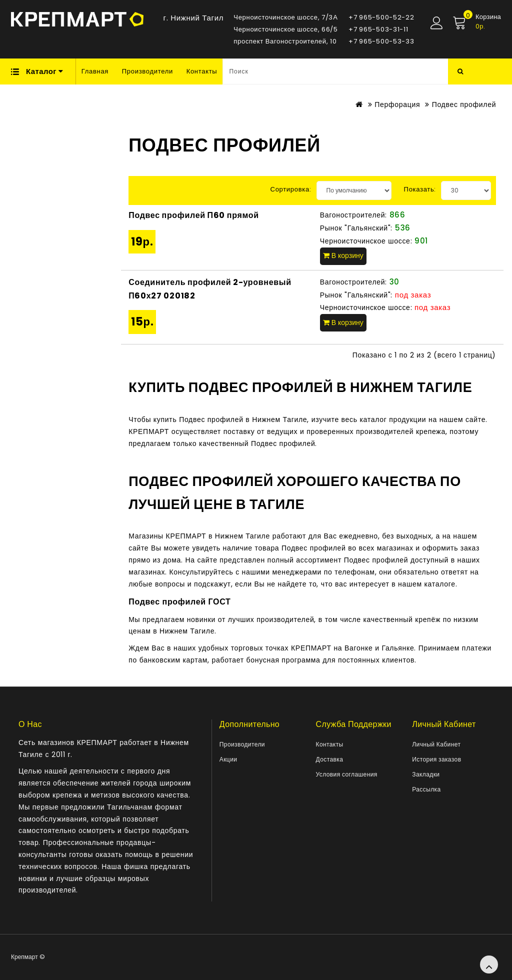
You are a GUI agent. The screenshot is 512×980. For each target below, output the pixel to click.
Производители (147, 71)
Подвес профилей (464, 104)
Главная (95, 71)
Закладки (426, 774)
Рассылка (426, 789)
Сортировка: (291, 189)
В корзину (343, 255)
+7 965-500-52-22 (381, 17)
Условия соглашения (347, 774)
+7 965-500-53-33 (381, 41)
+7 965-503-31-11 (378, 29)
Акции (228, 759)
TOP (489, 964)
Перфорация (397, 104)
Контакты (202, 71)
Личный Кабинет (436, 744)
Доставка (330, 759)
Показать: (420, 189)
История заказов (436, 759)
